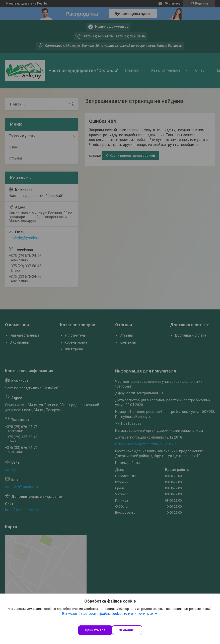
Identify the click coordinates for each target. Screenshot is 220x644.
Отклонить (127, 630)
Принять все (95, 630)
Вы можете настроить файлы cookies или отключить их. (108, 614)
